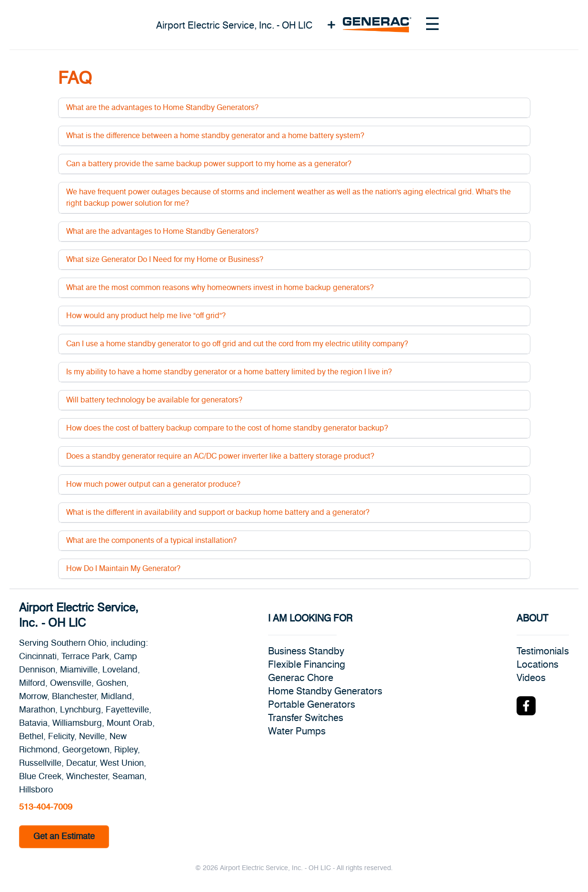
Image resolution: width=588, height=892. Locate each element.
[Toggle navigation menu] (432, 25)
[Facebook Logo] (526, 706)
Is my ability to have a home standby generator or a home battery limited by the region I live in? (229, 372)
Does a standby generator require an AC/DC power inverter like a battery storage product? (220, 456)
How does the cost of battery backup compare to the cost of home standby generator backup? (227, 428)
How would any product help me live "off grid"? (146, 316)
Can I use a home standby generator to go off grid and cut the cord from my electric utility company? (237, 344)
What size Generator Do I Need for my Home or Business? (165, 260)
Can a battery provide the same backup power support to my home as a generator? (209, 164)
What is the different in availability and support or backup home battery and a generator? (218, 512)
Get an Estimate (64, 837)
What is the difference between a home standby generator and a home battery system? (215, 136)
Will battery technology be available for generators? (154, 400)
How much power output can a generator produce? (153, 484)
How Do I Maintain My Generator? (123, 569)
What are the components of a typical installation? (151, 541)
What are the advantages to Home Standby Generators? (162, 108)
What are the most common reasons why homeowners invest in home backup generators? (220, 288)
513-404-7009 (46, 807)
